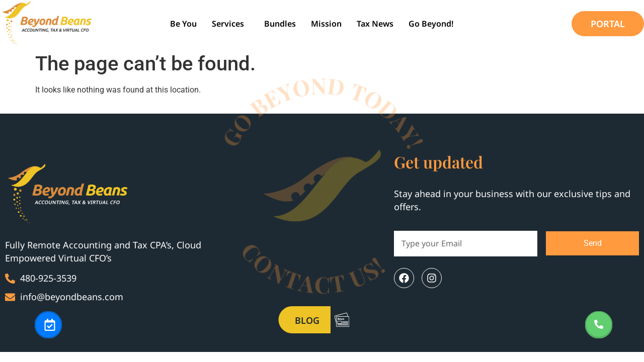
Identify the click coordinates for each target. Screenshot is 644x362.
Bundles (280, 24)
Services (228, 24)
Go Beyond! (431, 24)
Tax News (375, 24)
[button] (230, 24)
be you (183, 24)
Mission (326, 24)
